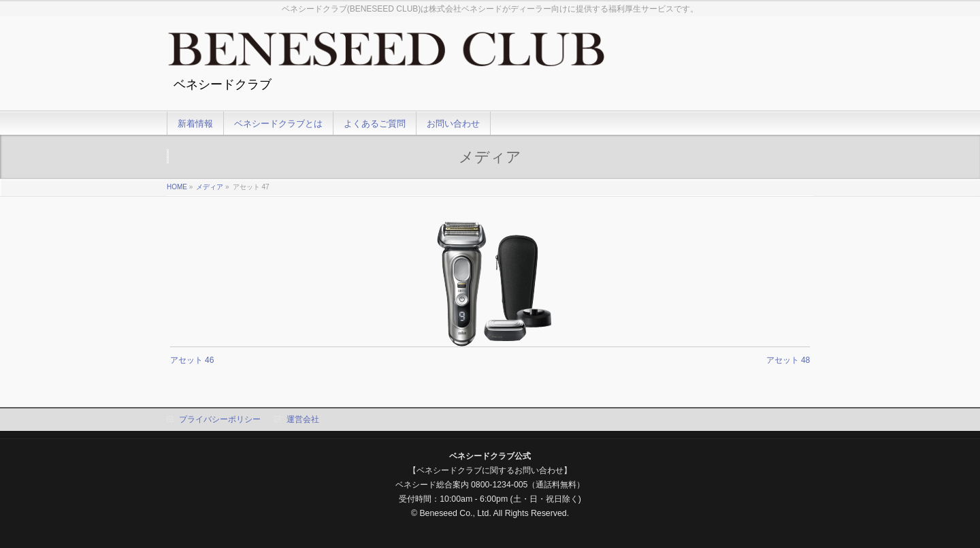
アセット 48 (788, 360)
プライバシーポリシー (220, 419)
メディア (210, 187)
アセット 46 (192, 360)
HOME (177, 187)
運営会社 (303, 419)
